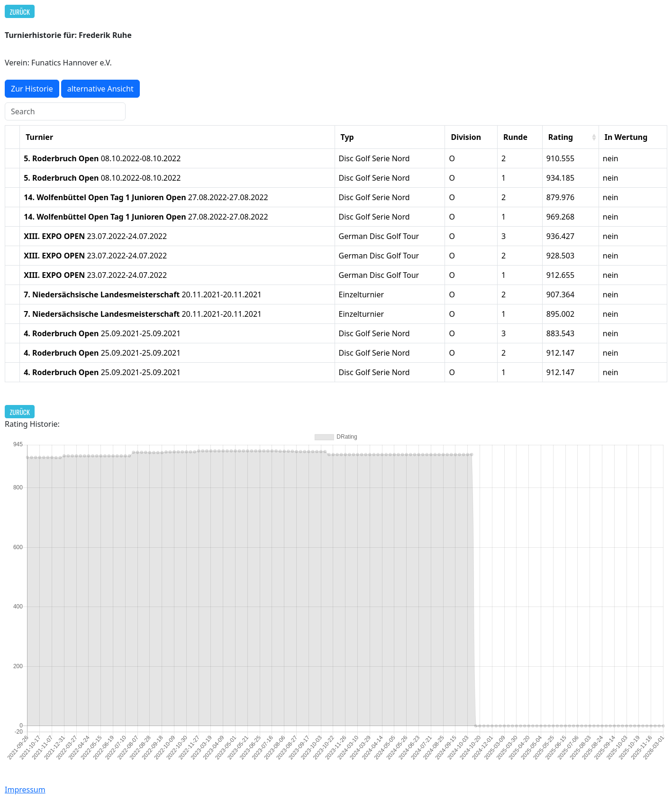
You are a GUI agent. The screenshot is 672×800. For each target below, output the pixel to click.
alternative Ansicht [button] (100, 89)
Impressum (25, 790)
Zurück (20, 12)
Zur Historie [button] (32, 89)
